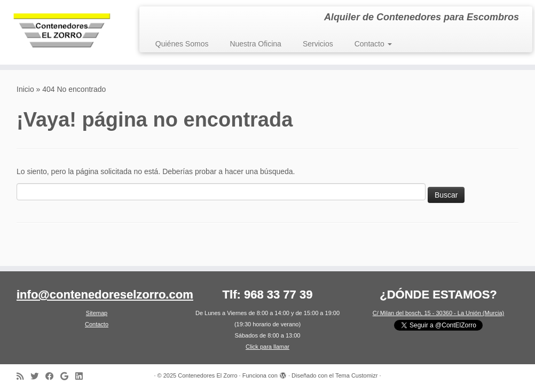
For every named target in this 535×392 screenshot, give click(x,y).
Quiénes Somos (182, 44)
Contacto (373, 44)
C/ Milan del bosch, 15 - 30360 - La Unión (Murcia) (438, 313)
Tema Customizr (356, 375)
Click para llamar (267, 347)
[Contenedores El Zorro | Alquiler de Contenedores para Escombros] (63, 32)
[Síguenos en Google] (68, 376)
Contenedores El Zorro (207, 375)
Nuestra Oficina (255, 44)
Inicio (25, 89)
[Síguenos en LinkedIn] (82, 376)
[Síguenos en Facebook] (53, 376)
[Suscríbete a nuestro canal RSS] (23, 376)
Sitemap (97, 313)
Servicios (318, 44)
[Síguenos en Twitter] (38, 376)
